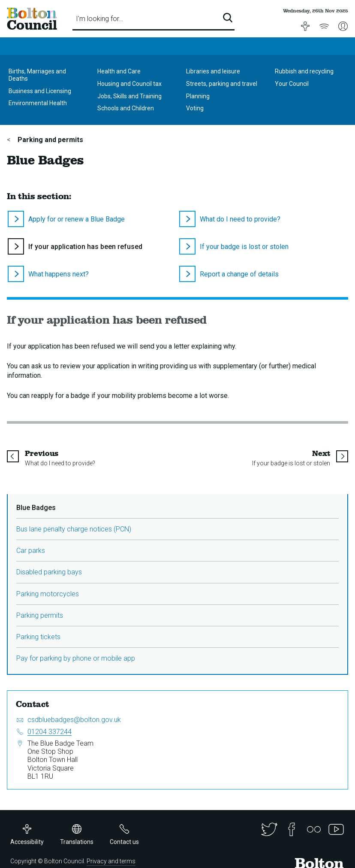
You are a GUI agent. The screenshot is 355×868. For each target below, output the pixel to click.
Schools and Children (126, 108)
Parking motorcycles (48, 594)
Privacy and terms (111, 861)
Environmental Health (38, 103)
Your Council (292, 84)
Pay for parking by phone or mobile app (76, 658)
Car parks (31, 551)
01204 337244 (50, 732)
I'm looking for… (99, 19)
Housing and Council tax (129, 84)
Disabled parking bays (49, 572)
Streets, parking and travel (222, 84)
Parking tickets (38, 637)
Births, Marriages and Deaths (37, 75)
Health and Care (119, 71)
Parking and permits (50, 140)
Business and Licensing (40, 91)
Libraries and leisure (213, 71)
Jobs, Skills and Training (129, 96)
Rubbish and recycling (304, 71)
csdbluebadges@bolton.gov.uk (74, 720)
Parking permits (40, 615)
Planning (198, 96)
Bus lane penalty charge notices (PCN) (74, 529)
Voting (195, 108)
